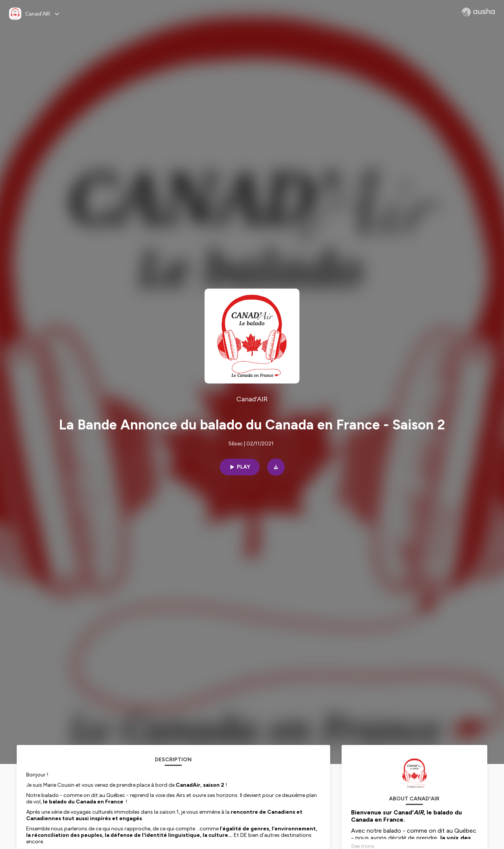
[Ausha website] (478, 12)
